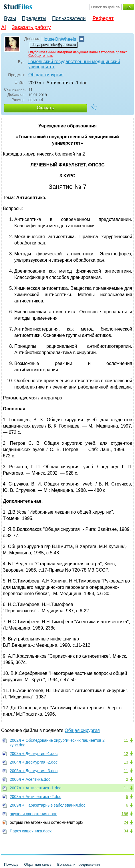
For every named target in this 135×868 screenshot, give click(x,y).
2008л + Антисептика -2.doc (35, 797)
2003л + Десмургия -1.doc (34, 754)
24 (126, 822)
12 (126, 754)
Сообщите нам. (41, 56)
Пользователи (69, 18)
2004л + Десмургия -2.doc (34, 762)
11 (126, 740)
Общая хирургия (46, 75)
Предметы (34, 18)
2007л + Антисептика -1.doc (35, 788)
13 (126, 762)
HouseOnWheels (59, 39)
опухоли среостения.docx (33, 814)
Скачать (45, 108)
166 (125, 814)
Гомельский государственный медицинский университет (74, 64)
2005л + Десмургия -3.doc (34, 771)
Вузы (10, 18)
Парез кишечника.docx (31, 831)
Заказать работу (31, 27)
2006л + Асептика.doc (30, 779)
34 (126, 831)
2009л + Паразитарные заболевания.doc (47, 805)
